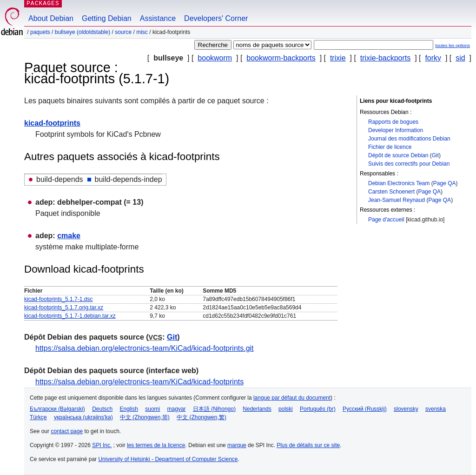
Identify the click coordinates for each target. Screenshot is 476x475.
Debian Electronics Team (399, 183)
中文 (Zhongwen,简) (145, 417)
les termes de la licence (156, 445)
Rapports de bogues (393, 122)
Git (435, 155)
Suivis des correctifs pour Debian (409, 164)
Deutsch (102, 409)
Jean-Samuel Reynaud (397, 200)
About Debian (51, 18)
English (129, 409)
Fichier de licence (390, 147)
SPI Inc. (102, 445)
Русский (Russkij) (365, 409)
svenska (436, 409)
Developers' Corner (216, 18)
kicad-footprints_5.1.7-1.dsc (58, 299)
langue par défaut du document (292, 398)
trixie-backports (385, 58)
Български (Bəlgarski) (57, 409)
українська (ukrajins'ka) (83, 417)
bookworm (215, 58)
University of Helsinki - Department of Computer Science (168, 459)
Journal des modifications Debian (409, 139)
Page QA (445, 183)
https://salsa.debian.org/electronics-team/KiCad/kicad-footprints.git (145, 348)
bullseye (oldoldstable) (83, 32)
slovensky (406, 409)
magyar (177, 409)
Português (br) (318, 409)
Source (123, 32)
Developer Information (396, 130)
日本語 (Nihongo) (214, 409)
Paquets (40, 32)
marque (237, 445)
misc (142, 32)
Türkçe (38, 417)
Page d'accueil (386, 220)
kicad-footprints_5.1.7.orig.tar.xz (64, 308)
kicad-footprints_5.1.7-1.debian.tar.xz (70, 316)
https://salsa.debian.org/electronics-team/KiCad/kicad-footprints (139, 382)
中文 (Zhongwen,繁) (202, 417)
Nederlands (257, 409)
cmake (69, 236)
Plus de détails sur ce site (308, 445)
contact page (67, 431)
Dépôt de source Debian (398, 155)
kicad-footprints (52, 123)
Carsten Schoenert (391, 192)
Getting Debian (107, 18)
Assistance (158, 18)
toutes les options (453, 45)
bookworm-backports (281, 58)
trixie (338, 58)
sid (460, 58)
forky (433, 58)
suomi (152, 409)
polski (286, 409)
